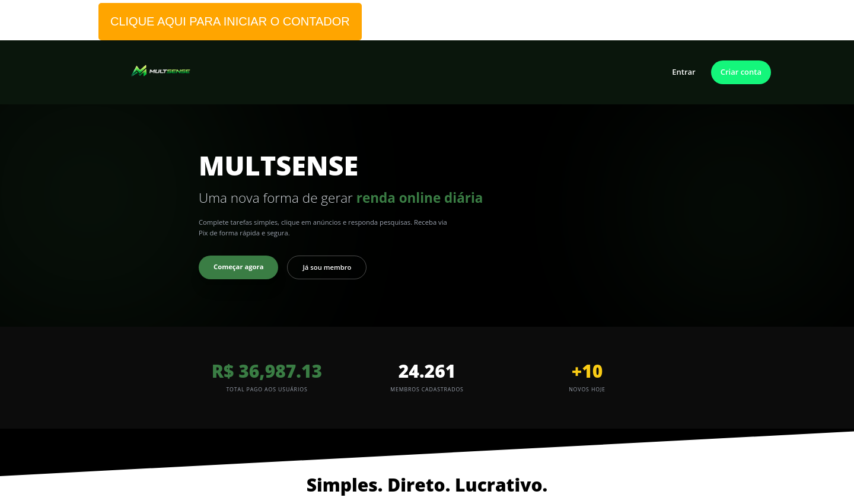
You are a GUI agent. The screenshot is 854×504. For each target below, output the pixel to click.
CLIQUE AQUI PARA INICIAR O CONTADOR (230, 21)
